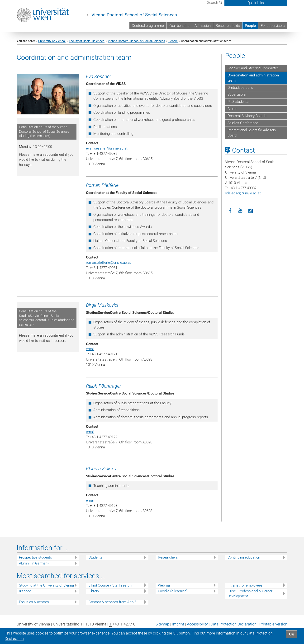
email (90, 349)
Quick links (256, 3)
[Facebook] (230, 211)
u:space (25, 591)
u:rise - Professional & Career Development (250, 594)
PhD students (238, 102)
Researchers (168, 557)
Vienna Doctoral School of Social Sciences (134, 15)
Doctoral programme (148, 26)
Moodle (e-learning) (173, 591)
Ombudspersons (240, 88)
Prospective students (36, 557)
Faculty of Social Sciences (87, 41)
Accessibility (197, 624)
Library (94, 591)
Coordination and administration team (253, 78)
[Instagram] (251, 211)
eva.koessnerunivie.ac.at (107, 148)
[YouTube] (240, 211)
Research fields (228, 26)
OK (292, 634)
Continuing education (244, 557)
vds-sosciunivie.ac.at (243, 193)
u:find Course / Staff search (110, 585)
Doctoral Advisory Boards (247, 116)
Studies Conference (243, 123)
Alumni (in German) (34, 563)
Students (96, 557)
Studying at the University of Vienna (46, 585)
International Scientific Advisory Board (252, 133)
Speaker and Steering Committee (253, 68)
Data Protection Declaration (234, 624)
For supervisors (273, 26)
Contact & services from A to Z (113, 602)
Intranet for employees (245, 585)
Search (215, 3)
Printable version (273, 624)
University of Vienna (52, 41)
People (250, 26)
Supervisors (237, 94)
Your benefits (179, 26)
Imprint (178, 624)
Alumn (232, 109)
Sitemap (162, 624)
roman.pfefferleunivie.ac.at (108, 263)
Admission (203, 26)
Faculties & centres (34, 602)
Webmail (165, 585)
